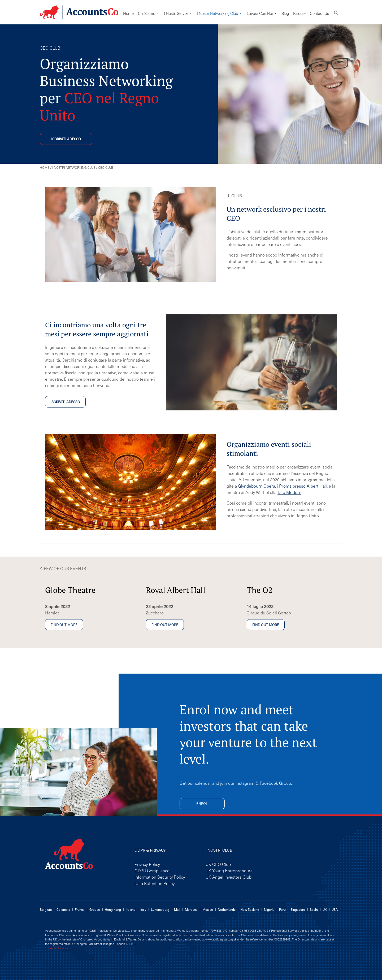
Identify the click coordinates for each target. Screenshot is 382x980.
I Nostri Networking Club (220, 13)
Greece (95, 909)
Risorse (299, 13)
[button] (336, 14)
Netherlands (227, 909)
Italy (143, 909)
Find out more (64, 625)
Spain (314, 909)
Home (128, 13)
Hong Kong (113, 909)
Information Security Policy (160, 877)
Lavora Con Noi (262, 13)
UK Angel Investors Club (229, 877)
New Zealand (250, 909)
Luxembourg (160, 909)
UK (325, 909)
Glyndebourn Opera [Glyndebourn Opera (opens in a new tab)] (257, 486)
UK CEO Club (218, 864)
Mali (177, 909)
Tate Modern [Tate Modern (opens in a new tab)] (289, 492)
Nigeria (269, 909)
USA (335, 909)
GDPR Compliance (152, 870)
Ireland (131, 909)
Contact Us (319, 13)
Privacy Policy (147, 864)
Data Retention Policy (155, 883)
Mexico (208, 909)
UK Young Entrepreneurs (229, 870)
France (80, 909)
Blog (285, 13)
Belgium (46, 909)
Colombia (63, 909)
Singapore (298, 909)
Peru (282, 909)
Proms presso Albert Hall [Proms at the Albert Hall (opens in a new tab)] (303, 486)
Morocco (191, 909)
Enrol (202, 803)
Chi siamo (149, 13)
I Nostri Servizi (178, 13)
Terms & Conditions (58, 948)
